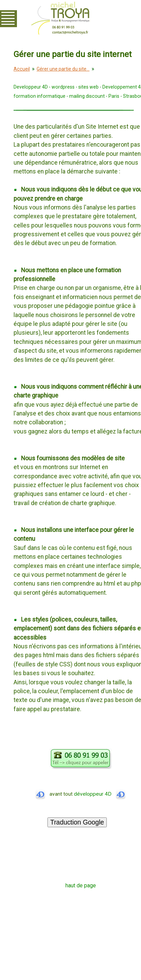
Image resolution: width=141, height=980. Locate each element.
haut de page (81, 885)
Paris (114, 96)
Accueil (22, 69)
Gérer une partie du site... (63, 69)
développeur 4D (100, 794)
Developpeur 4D (31, 87)
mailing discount (87, 96)
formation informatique (39, 96)
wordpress (63, 87)
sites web (88, 87)
